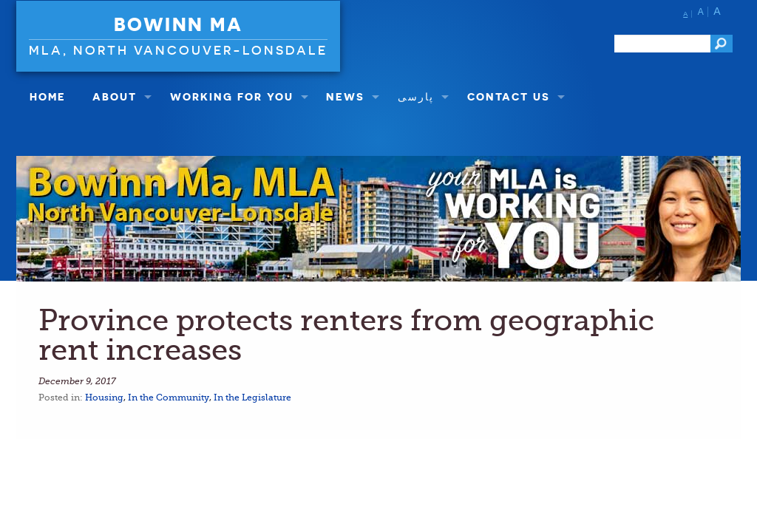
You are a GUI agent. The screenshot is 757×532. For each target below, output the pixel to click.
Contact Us (509, 96)
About (115, 96)
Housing (104, 398)
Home (48, 96)
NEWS (345, 96)
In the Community (169, 398)
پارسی (416, 96)
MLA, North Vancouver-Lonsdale (178, 50)
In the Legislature (252, 398)
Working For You (232, 96)
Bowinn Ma (179, 24)
